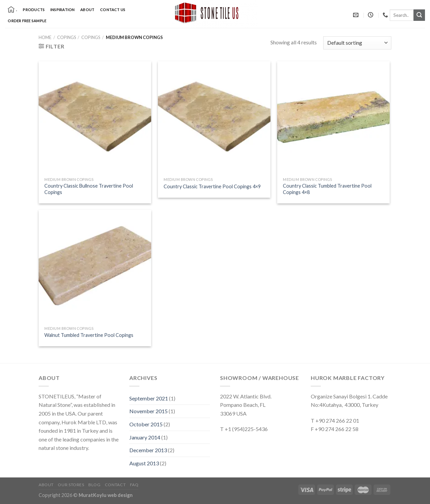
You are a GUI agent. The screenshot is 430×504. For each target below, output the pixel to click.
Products (34, 10)
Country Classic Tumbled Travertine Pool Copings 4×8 (327, 189)
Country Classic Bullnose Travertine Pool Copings (89, 189)
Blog (94, 485)
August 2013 (144, 463)
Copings (67, 37)
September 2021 (149, 398)
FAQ (134, 485)
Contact (115, 485)
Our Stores (71, 485)
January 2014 (145, 437)
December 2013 (148, 450)
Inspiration (62, 10)
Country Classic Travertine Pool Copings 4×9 (212, 186)
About (87, 10)
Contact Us (113, 10)
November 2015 (148, 411)
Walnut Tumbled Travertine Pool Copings (89, 335)
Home (45, 37)
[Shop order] (357, 43)
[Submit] (419, 15)
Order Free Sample (27, 21)
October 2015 (146, 424)
